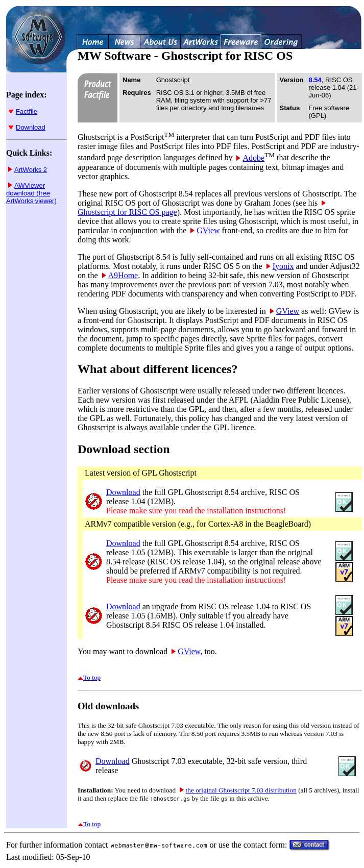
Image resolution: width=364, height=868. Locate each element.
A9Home (120, 275)
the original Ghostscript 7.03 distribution (238, 790)
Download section (124, 449)
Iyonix (280, 266)
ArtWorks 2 (28, 170)
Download (27, 127)
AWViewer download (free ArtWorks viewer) (31, 193)
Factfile (23, 111)
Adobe (250, 158)
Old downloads (108, 706)
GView (205, 230)
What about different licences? (158, 369)
